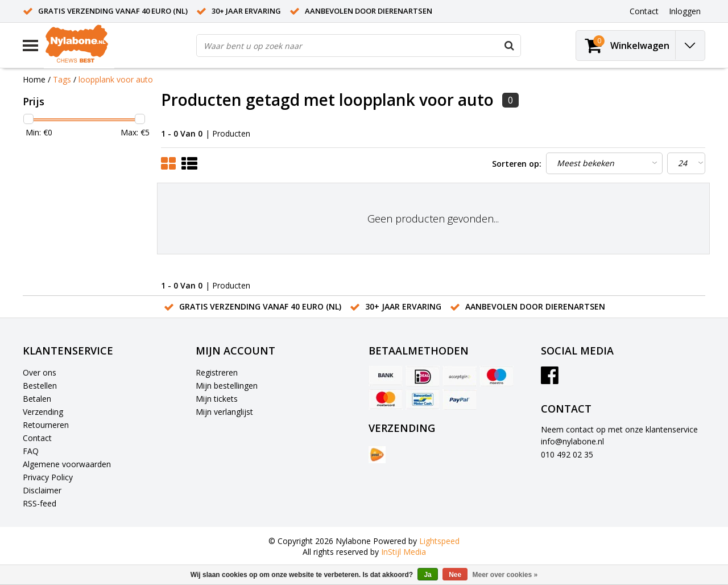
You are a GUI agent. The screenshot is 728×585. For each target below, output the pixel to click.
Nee (455, 575)
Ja (427, 575)
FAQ (31, 451)
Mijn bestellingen (227, 386)
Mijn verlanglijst (224, 412)
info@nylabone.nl (572, 441)
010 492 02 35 (567, 454)
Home (34, 79)
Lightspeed (439, 541)
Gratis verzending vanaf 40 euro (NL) (113, 11)
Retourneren (46, 425)
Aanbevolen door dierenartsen (369, 11)
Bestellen (40, 386)
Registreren (217, 372)
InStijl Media (404, 552)
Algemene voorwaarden (67, 464)
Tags (62, 79)
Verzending (43, 412)
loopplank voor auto (116, 79)
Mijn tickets (217, 399)
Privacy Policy (48, 477)
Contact (37, 438)
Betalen (37, 399)
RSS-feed (40, 503)
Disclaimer (42, 490)
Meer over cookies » (505, 575)
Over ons (40, 372)
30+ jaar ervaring (246, 11)
